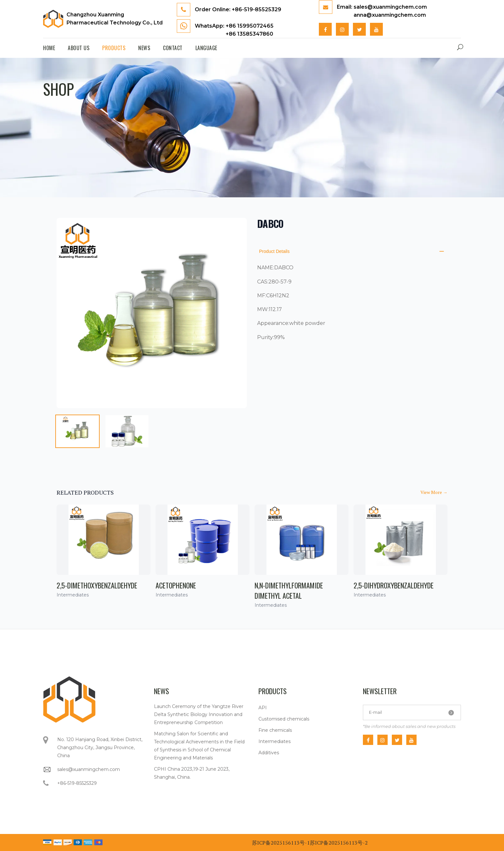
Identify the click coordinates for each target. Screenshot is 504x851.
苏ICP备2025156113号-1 (281, 843)
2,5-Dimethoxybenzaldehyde (97, 585)
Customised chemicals (284, 719)
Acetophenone (176, 585)
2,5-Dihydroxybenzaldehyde (394, 585)
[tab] (77, 431)
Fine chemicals (275, 730)
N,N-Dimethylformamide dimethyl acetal (289, 590)
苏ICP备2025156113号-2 (339, 843)
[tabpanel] (152, 313)
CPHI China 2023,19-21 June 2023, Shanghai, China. (192, 773)
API (263, 708)
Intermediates (274, 741)
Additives (269, 753)
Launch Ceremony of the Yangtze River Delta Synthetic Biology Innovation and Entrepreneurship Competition (199, 714)
